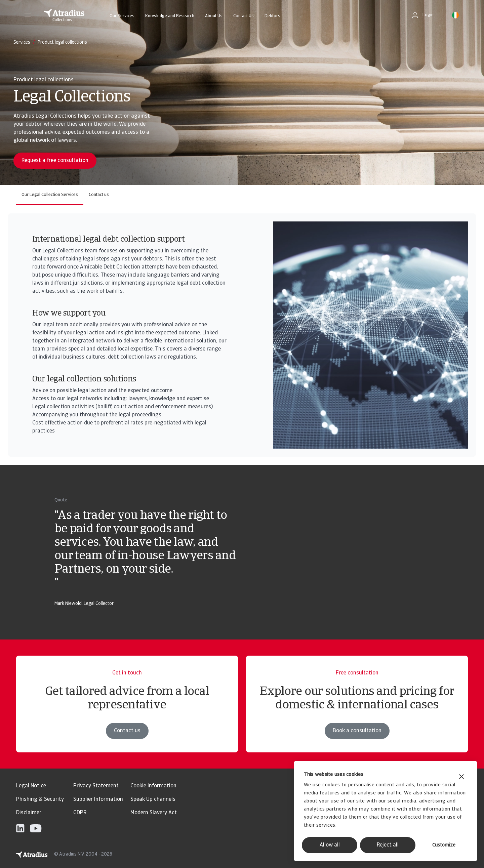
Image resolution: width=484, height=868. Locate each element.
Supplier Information (98, 799)
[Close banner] (461, 777)
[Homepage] (64, 15)
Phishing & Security (40, 799)
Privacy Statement (96, 786)
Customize (444, 845)
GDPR (80, 813)
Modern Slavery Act (154, 813)
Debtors (272, 16)
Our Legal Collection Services (50, 195)
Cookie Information (153, 786)
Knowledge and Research (170, 16)
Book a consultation (357, 740)
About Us (214, 16)
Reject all (388, 845)
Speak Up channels (153, 799)
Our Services (122, 16)
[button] (28, 15)
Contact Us (244, 16)
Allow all (330, 845)
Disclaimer (29, 813)
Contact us (99, 195)
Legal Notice (31, 786)
